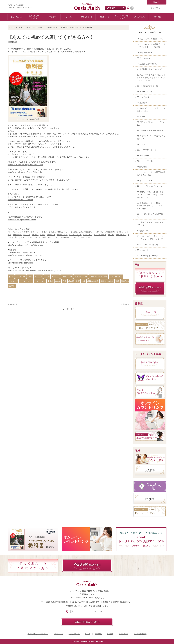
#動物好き (51, 235)
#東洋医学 (17, 235)
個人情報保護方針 (140, 634)
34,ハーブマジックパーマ (147, 161)
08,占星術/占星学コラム (147, 64)
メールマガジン (140, 17)
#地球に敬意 (62, 235)
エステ (47, 276)
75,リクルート (143, 250)
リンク (87, 634)
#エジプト (88, 235)
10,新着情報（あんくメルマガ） (150, 69)
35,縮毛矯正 (142, 167)
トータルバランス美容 (98, 276)
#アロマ (27, 235)
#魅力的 (111, 235)
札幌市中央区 (93, 281)
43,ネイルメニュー (145, 181)
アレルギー (21, 276)
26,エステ (141, 117)
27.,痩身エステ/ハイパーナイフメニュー (151, 124)
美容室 (103, 281)
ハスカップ (13, 281)
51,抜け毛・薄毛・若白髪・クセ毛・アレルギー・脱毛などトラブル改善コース (151, 194)
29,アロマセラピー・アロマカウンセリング (151, 137)
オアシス (55, 276)
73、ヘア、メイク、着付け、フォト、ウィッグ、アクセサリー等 (151, 238)
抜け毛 (71, 281)
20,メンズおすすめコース (147, 86)
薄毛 (117, 281)
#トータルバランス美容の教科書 (105, 232)
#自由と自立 (121, 235)
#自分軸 (43, 237)
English (157, 2)
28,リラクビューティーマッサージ (151, 130)
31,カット (141, 144)
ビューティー (40, 281)
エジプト (38, 276)
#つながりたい (100, 235)
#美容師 (87, 232)
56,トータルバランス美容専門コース (151, 215)
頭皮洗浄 (12, 286)
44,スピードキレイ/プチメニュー (151, 186)
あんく (11, 276)
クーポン (69, 17)
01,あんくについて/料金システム (49, 27)
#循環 (30, 237)
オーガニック (67, 276)
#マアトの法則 (75, 235)
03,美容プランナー (145, 53)
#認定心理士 (79, 232)
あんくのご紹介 (16, 17)
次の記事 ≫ (125, 304)
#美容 (121, 232)
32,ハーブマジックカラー (147, 150)
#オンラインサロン (23, 229)
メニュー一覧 (58, 634)
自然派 (111, 281)
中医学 (50, 281)
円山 (65, 281)
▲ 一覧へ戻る (69, 309)
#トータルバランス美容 (47, 232)
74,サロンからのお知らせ (147, 245)
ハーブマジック (26, 281)
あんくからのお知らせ (34, 17)
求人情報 (157, 17)
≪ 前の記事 (13, 304)
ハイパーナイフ (116, 276)
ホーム (11, 27)
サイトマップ (124, 634)
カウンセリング (81, 276)
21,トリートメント (145, 92)
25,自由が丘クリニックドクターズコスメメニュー (151, 110)
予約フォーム (104, 17)
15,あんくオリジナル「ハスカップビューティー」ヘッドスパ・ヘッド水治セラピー (151, 78)
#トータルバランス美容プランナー (22, 232)
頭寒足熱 (125, 281)
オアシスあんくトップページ (38, 634)
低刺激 (58, 281)
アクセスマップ (87, 17)
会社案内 (110, 634)
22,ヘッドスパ (143, 97)
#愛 (36, 237)
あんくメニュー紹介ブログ (122, 17)
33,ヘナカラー (143, 156)
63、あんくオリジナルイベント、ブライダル (151, 224)
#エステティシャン (65, 232)
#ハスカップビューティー (79, 237)
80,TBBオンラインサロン (147, 256)
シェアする (155, 8)
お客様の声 (52, 17)
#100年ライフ (54, 237)
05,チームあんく (144, 58)
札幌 (83, 281)
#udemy (64, 237)
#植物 (43, 235)
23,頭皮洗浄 (142, 103)
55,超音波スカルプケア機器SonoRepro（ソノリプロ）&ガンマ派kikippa (151, 206)
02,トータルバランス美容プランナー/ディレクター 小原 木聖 (151, 46)
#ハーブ (35, 235)
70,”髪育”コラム (144, 231)
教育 (78, 281)
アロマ (30, 276)
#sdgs (10, 229)
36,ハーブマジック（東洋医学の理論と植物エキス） (151, 174)
